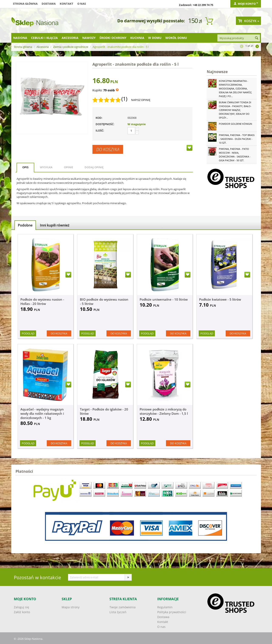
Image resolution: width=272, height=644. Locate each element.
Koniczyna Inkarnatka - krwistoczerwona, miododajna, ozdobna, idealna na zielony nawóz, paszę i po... (235, 88)
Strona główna (25, 4)
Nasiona (20, 38)
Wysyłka (46, 167)
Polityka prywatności (172, 612)
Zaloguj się (21, 607)
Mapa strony (71, 607)
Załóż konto (22, 612)
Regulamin (165, 607)
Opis (25, 167)
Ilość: (100, 130)
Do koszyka (108, 149)
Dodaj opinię (94, 167)
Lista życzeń (118, 612)
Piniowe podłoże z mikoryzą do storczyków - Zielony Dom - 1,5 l (164, 411)
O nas (82, 4)
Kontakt (67, 4)
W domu (155, 38)
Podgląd (28, 333)
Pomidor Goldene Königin (235, 124)
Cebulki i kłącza (44, 38)
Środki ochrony (113, 38)
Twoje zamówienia (123, 607)
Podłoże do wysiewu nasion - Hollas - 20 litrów (42, 301)
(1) (124, 99)
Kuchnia (137, 38)
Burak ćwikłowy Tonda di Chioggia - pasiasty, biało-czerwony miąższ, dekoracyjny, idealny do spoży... (235, 110)
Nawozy (89, 38)
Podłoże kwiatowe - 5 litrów (220, 299)
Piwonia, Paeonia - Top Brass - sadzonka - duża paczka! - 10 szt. (237, 139)
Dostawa (49, 4)
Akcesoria (70, 38)
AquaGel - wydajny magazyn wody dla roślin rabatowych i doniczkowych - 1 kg (42, 413)
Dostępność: (105, 124)
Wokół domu (176, 38)
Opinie (69, 167)
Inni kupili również (55, 225)
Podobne (25, 225)
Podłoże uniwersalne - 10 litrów (164, 299)
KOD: (99, 118)
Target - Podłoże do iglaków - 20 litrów (104, 411)
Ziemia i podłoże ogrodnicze (71, 47)
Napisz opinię (141, 100)
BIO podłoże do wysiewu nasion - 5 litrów (104, 301)
